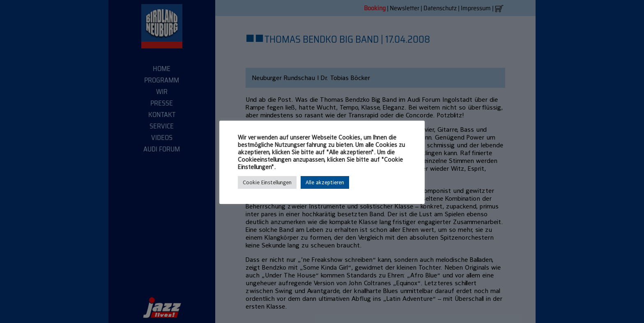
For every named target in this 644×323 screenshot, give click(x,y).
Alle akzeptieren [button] (325, 182)
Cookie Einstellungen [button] (267, 182)
